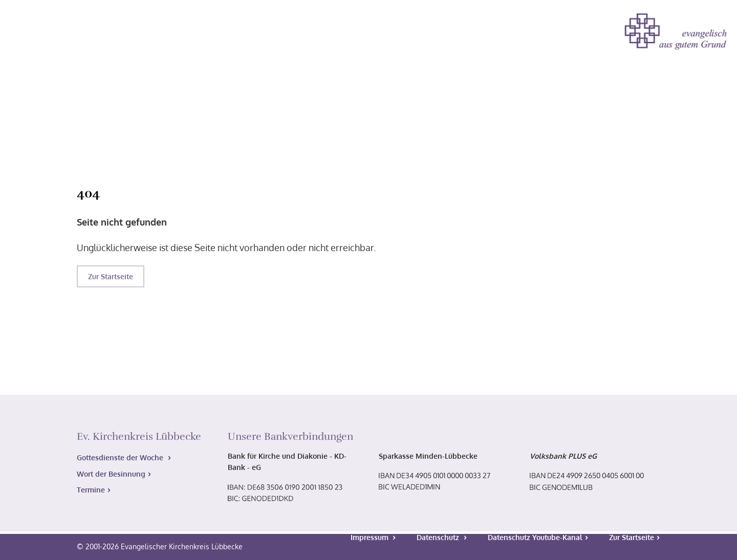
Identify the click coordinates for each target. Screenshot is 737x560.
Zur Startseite (111, 276)
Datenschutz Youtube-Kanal (535, 537)
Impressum (371, 537)
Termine (91, 490)
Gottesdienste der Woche (121, 457)
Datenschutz (439, 537)
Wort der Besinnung (111, 474)
